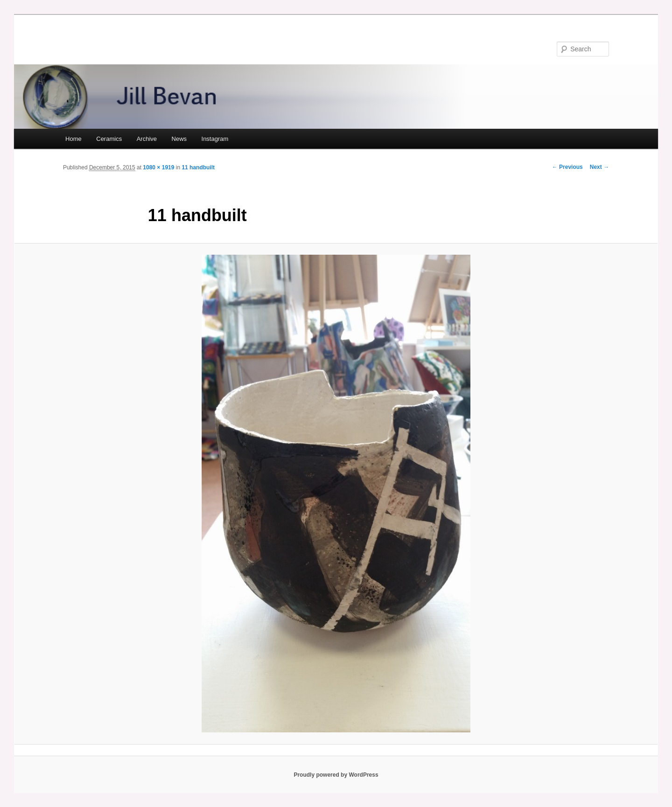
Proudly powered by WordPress (336, 775)
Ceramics (109, 139)
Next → (599, 167)
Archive (147, 139)
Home (73, 139)
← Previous (567, 167)
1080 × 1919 (158, 167)
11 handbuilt (198, 167)
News (179, 139)
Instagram (215, 139)
